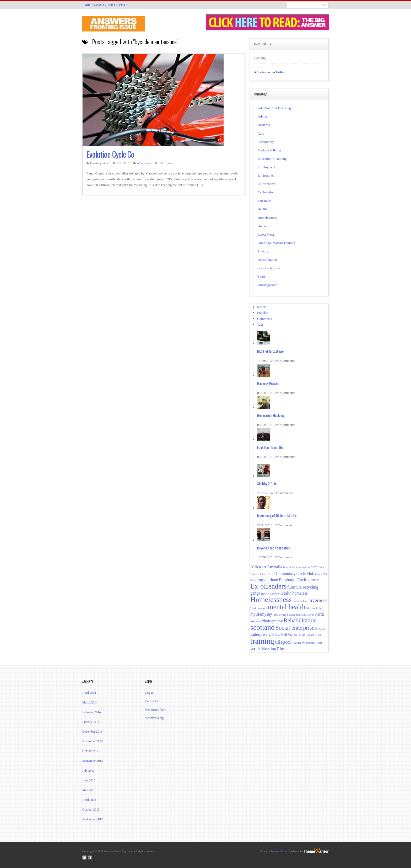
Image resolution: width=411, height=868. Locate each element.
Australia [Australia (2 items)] (275, 567)
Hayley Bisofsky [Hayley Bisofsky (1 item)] (270, 594)
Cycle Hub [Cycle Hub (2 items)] (305, 573)
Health (262, 209)
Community (266, 142)
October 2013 (91, 751)
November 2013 (93, 741)
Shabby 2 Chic (267, 483)
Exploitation (266, 192)
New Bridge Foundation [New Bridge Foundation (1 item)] (286, 615)
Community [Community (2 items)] (286, 573)
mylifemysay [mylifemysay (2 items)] (261, 614)
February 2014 (91, 712)
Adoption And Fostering (274, 108)
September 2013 (93, 761)
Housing (263, 226)
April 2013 (89, 800)
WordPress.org (154, 718)
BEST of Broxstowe (270, 351)
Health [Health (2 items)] (286, 593)
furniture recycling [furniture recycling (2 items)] (303, 587)
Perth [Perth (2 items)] (319, 614)
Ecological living (269, 150)
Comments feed (155, 710)
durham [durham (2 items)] (272, 580)
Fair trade (264, 201)
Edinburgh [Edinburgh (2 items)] (288, 580)
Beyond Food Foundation (274, 548)
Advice (263, 116)
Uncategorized (268, 285)
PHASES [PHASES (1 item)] (256, 621)
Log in (149, 693)
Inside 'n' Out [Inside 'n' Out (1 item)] (300, 601)
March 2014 (90, 702)
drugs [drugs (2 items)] (260, 580)
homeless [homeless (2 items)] (300, 593)
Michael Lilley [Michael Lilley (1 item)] (314, 608)
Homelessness (267, 218)
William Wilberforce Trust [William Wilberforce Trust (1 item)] (307, 643)
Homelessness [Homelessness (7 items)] (271, 599)
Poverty (263, 251)
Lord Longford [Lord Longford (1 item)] (259, 608)
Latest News (266, 234)
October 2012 (91, 809)
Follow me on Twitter (269, 72)
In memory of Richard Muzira (277, 515)
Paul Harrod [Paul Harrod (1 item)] (307, 615)
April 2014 (89, 693)
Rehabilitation (267, 260)
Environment (267, 175)
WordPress (281, 851)
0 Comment (144, 163)
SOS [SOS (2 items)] (279, 634)
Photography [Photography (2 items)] (272, 621)
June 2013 (89, 780)
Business (264, 125)
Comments (264, 319)
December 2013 (92, 732)
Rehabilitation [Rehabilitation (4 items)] (300, 620)
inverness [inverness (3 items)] (318, 600)
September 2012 (93, 819)
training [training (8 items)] (262, 641)
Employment (266, 167)
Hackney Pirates (268, 383)
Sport (261, 276)
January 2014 (91, 722)
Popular (262, 313)
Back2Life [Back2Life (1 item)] (289, 567)
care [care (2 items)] (314, 567)
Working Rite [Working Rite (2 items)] (273, 649)
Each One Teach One (271, 447)
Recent (262, 307)
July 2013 (88, 771)
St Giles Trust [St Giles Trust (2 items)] (295, 634)
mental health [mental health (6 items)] (287, 607)
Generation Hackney (271, 415)
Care (261, 133)
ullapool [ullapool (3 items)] (283, 642)
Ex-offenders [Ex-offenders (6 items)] (268, 586)
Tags (260, 324)
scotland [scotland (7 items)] (263, 627)
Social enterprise (269, 268)
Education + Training (272, 159)
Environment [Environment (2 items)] (308, 580)
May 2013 (89, 790)
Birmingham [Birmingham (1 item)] (303, 567)
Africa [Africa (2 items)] (256, 567)
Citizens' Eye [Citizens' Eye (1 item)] (268, 574)
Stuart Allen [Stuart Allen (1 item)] (314, 635)
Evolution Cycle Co (110, 154)
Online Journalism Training (276, 243)
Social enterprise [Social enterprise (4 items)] (295, 628)
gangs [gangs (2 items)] (255, 593)
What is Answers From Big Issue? (106, 5)
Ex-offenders (267, 184)
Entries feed (153, 701)
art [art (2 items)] (264, 567)
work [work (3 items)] (256, 649)
